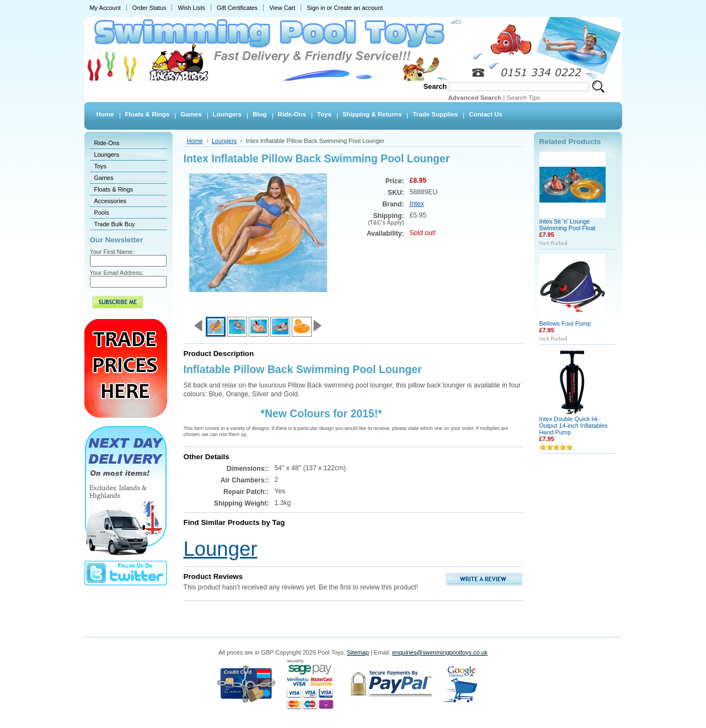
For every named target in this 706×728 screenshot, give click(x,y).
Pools (102, 212)
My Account (105, 8)
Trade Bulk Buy (115, 224)
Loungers (107, 155)
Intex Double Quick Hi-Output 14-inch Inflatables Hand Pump (574, 426)
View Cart (282, 8)
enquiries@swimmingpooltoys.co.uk (440, 652)
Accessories (111, 201)
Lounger (221, 549)
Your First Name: (112, 252)
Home (195, 141)
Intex (417, 204)
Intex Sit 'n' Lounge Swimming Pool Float (568, 225)
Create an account (358, 8)
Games (104, 178)
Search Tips (524, 98)
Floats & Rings (114, 189)
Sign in (316, 8)
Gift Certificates (237, 8)
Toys (100, 166)
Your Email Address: (117, 273)
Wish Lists (191, 8)
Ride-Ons (107, 143)
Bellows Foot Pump (565, 323)
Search (435, 86)
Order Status (149, 8)
